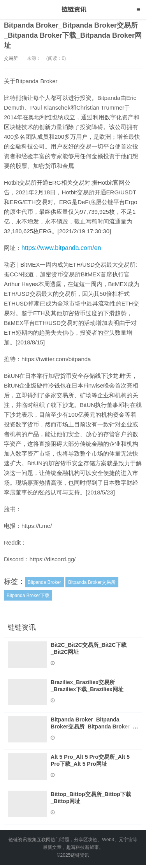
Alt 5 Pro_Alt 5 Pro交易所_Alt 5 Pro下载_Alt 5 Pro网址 (90, 760)
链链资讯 (73, 10)
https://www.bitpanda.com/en (61, 248)
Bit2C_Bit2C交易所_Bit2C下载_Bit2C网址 (89, 648)
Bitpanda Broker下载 (28, 596)
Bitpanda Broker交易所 (92, 582)
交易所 (11, 58)
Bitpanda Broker (44, 582)
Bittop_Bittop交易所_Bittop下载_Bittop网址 (91, 798)
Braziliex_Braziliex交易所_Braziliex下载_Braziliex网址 (87, 686)
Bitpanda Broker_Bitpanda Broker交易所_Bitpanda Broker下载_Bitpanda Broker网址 (73, 35)
